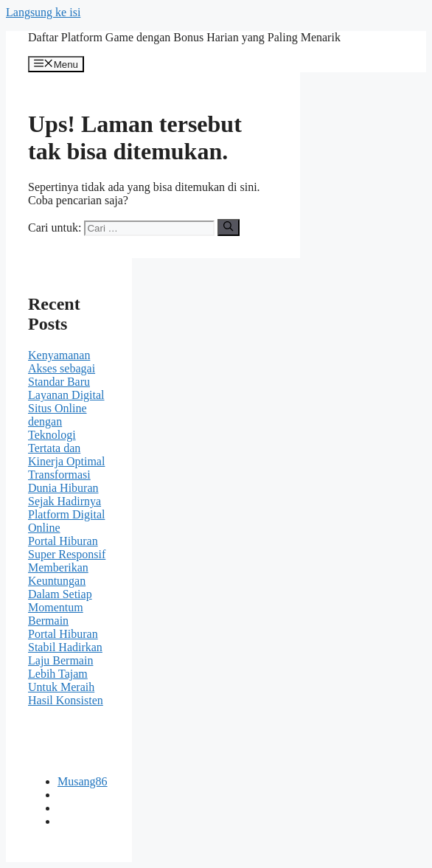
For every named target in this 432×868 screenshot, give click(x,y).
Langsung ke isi (43, 12)
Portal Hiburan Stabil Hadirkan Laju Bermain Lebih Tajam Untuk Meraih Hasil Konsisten (66, 667)
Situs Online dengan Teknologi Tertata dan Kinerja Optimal (66, 435)
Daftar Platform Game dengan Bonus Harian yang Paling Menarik (184, 37)
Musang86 (83, 781)
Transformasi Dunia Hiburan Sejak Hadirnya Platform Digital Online (66, 501)
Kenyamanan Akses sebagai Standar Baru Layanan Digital (66, 375)
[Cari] (228, 227)
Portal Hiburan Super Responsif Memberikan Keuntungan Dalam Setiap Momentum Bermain (67, 581)
